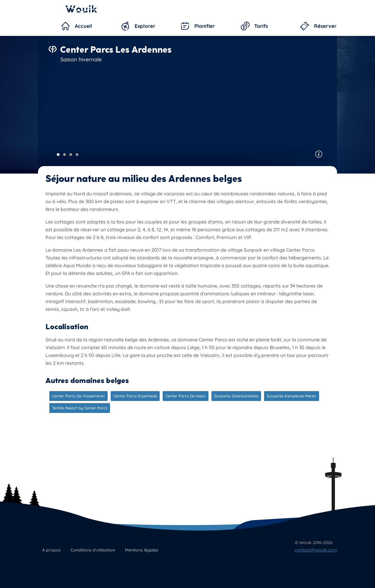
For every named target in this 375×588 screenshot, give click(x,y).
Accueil (83, 26)
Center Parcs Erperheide (135, 396)
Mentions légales (142, 550)
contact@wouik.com (316, 550)
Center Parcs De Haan (186, 396)
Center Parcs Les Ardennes (116, 50)
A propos (51, 550)
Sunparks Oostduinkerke (236, 396)
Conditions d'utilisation (93, 550)
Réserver (325, 26)
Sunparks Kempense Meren (292, 396)
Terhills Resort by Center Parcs (80, 408)
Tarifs (261, 26)
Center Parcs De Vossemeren (78, 396)
